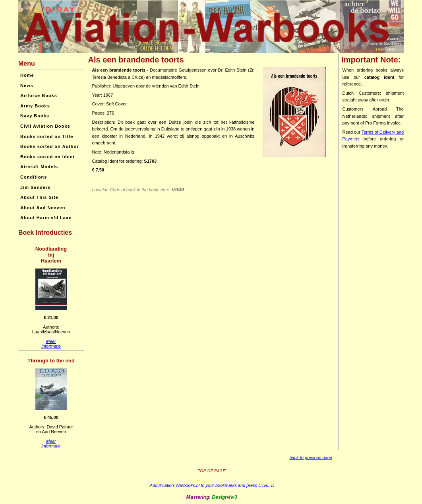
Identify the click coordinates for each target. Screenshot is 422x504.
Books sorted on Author (49, 146)
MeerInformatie (51, 344)
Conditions (34, 177)
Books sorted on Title (47, 136)
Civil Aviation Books (45, 126)
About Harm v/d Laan (46, 218)
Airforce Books (39, 95)
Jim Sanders (35, 187)
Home (27, 75)
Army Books (35, 106)
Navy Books (35, 116)
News (27, 86)
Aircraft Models (39, 167)
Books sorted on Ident (47, 157)
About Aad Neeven (43, 208)
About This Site (39, 197)
